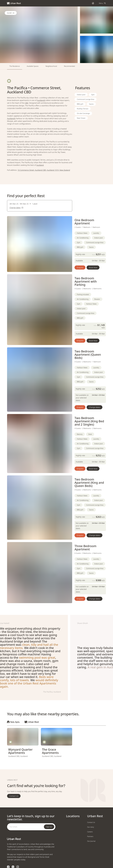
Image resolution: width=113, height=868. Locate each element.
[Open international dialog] (93, 3)
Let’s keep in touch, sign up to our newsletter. (31, 818)
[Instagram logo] (18, 867)
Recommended (69, 66)
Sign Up (49, 827)
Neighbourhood (51, 66)
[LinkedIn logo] (13, 867)
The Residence (15, 66)
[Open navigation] (102, 3)
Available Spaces (33, 66)
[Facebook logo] (8, 867)
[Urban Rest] (14, 3)
